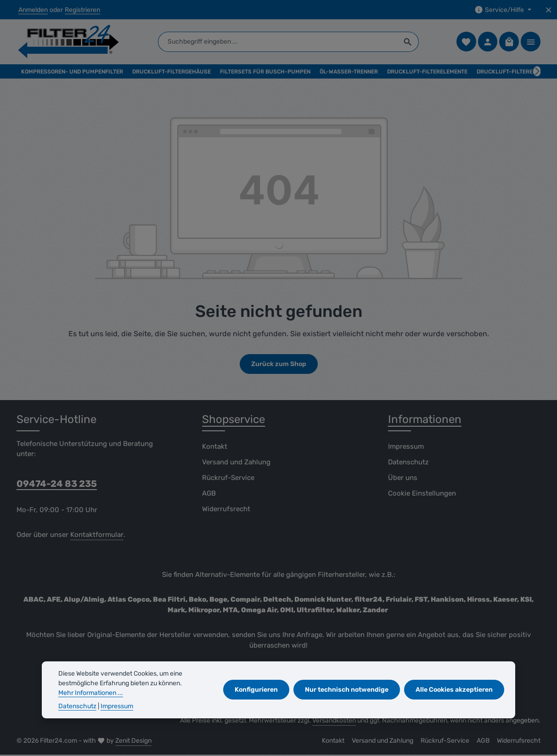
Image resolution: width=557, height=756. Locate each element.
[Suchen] (409, 42)
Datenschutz (408, 463)
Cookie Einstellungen (422, 494)
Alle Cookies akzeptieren (454, 690)
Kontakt (215, 447)
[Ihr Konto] (487, 42)
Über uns (403, 479)
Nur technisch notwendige (347, 690)
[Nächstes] (537, 73)
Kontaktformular (97, 536)
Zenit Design (133, 742)
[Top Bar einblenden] (531, 42)
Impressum (406, 447)
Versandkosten (334, 722)
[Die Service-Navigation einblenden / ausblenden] (503, 10)
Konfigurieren (257, 690)
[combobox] (279, 42)
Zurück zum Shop (279, 365)
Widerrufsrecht (226, 510)
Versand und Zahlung (236, 463)
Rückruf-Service (228, 479)
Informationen (425, 420)
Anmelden (33, 10)
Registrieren (82, 10)
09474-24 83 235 (57, 485)
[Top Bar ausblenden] (549, 10)
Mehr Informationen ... (91, 693)
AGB (209, 494)
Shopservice (233, 420)
